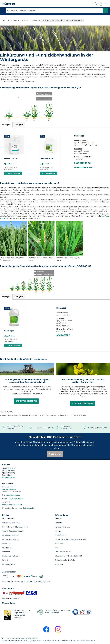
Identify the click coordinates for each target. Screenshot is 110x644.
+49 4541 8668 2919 (13, 495)
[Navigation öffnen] (3, 11)
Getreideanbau (32, 20)
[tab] (6, 125)
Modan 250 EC (11, 159)
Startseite (6, 20)
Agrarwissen (18, 20)
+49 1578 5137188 (17, 499)
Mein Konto (6, 544)
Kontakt (5, 560)
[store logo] (8, 4)
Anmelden (101, 4)
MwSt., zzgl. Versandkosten (29, 638)
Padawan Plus (46, 159)
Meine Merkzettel (96, 4)
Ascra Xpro (9, 331)
